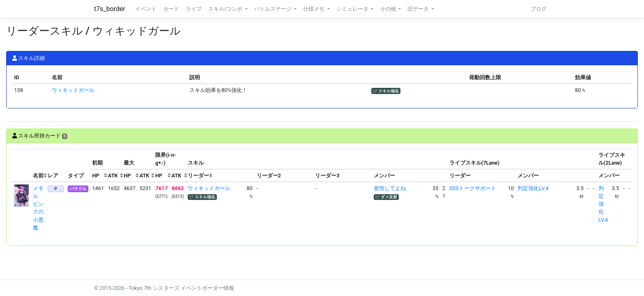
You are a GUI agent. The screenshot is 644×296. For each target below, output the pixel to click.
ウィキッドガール (73, 90)
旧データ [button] (419, 9)
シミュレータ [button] (353, 9)
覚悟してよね (390, 188)
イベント (146, 9)
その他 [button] (389, 9)
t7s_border (110, 9)
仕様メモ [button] (314, 9)
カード (171, 9)
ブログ (539, 9)
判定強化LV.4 (533, 188)
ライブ (194, 9)
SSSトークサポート (473, 188)
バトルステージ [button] (274, 9)
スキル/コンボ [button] (226, 9)
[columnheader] (22, 165)
